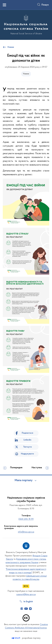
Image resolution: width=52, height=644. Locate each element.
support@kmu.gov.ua (26, 594)
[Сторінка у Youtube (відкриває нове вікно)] (26, 609)
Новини (26, 74)
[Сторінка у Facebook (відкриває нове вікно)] (22, 609)
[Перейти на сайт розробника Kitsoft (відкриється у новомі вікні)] (16, 638)
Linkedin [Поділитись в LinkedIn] (27, 440)
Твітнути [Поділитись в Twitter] (27, 447)
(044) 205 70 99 (26, 519)
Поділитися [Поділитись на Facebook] (27, 433)
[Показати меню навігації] (4, 5)
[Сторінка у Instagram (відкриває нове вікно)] (30, 609)
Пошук (45, 5)
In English (28, 602)
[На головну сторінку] (26, 24)
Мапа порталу (24, 480)
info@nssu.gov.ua (26, 532)
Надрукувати (27, 454)
